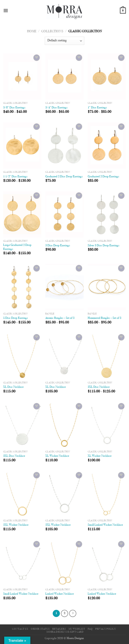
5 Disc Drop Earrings (15, 318)
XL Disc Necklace (13, 387)
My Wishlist (77, 629)
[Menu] (6, 10)
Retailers (59, 629)
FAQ (90, 629)
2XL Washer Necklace (16, 525)
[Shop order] (64, 41)
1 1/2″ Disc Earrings (15, 177)
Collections (52, 31)
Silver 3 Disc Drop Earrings (103, 246)
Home (32, 31)
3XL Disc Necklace (99, 387)
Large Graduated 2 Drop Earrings (17, 247)
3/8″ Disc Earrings (14, 108)
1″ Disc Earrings (97, 108)
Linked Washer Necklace (60, 594)
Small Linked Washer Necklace (105, 525)
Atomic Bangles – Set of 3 (60, 318)
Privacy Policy (106, 629)
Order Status (40, 629)
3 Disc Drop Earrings (58, 246)
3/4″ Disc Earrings (56, 108)
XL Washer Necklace (57, 456)
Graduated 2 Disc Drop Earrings (64, 177)
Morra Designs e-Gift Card (65, 632)
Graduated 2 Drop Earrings (103, 177)
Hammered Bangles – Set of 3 (104, 318)
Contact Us (20, 629)
